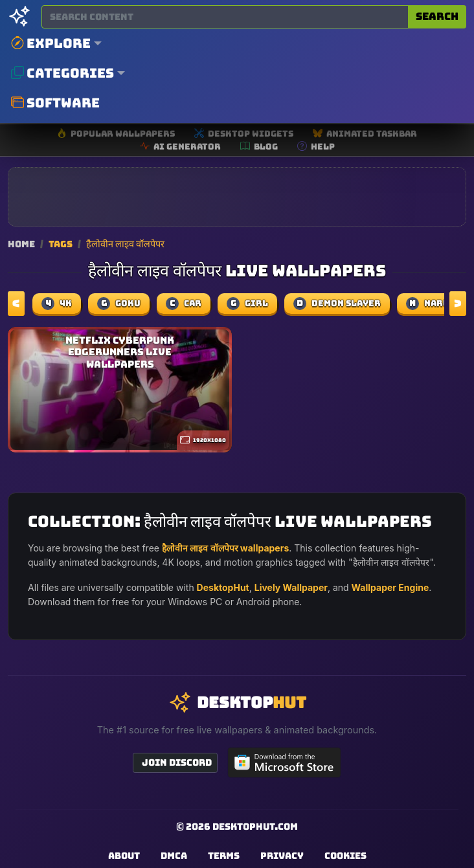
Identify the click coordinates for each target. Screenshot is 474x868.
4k (57, 304)
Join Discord (177, 762)
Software (55, 103)
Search (437, 17)
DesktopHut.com (255, 827)
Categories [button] (62, 73)
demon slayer (337, 304)
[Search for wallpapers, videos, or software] (225, 17)
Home (21, 244)
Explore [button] (51, 43)
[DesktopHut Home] (19, 17)
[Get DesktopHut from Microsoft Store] (284, 762)
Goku (119, 304)
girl (247, 304)
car (184, 304)
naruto (434, 304)
